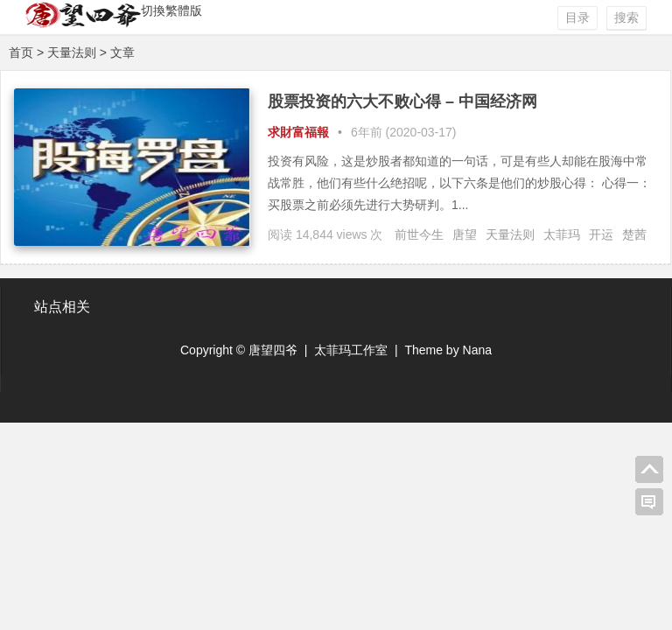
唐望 (465, 234)
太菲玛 (562, 234)
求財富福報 (298, 132)
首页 (21, 52)
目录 (577, 17)
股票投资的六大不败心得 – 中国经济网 (402, 101)
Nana (477, 350)
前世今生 (419, 234)
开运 (601, 234)
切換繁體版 (171, 10)
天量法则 (510, 234)
